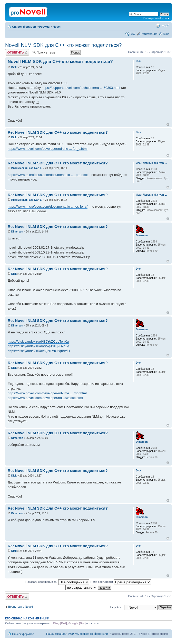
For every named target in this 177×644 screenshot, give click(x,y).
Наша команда (56, 634)
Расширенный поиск (156, 18)
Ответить (17, 52)
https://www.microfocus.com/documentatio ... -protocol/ (48, 175)
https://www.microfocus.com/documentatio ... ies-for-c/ (48, 207)
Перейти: (116, 607)
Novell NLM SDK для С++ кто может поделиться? (63, 45)
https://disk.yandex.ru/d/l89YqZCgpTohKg (38, 341)
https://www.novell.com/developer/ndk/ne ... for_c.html (48, 149)
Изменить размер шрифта (166, 26)
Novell (57, 27)
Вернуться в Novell (21, 607)
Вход (166, 34)
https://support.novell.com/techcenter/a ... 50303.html (81, 88)
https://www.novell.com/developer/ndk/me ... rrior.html (47, 393)
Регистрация (149, 34)
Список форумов (24, 27)
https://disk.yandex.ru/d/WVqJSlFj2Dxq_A (39, 346)
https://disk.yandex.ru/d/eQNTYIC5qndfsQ (39, 351)
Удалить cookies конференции (88, 634)
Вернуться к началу (168, 125)
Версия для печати (158, 26)
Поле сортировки (121, 582)
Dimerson (17, 232)
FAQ (132, 34)
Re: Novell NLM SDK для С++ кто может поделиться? (58, 132)
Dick (14, 67)
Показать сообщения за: (57, 582)
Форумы (44, 27)
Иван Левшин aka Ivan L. (27, 168)
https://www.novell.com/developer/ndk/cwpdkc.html (45, 398)
